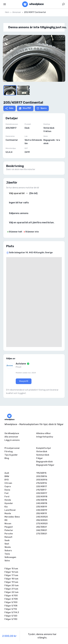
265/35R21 (42, 530)
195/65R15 (41, 473)
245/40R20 (42, 517)
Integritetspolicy (45, 437)
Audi (7, 473)
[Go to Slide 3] (23, 90)
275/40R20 (42, 524)
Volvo (7, 561)
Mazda (8, 513)
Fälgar (40, 458)
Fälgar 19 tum (11, 582)
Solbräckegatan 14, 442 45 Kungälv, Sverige (31, 253)
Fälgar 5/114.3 (12, 612)
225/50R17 (42, 493)
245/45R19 (42, 510)
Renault (8, 537)
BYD (7, 480)
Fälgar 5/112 (11, 609)
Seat (7, 544)
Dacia (7, 490)
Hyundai (9, 503)
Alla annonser (11, 437)
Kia (6, 507)
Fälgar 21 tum (11, 589)
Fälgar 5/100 (11, 602)
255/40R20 (42, 520)
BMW (7, 476)
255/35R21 (42, 527)
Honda (8, 500)
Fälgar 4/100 (11, 596)
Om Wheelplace (12, 433)
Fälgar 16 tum (11, 572)
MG (6, 520)
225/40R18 (42, 497)
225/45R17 (42, 487)
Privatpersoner (12, 448)
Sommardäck (43, 455)
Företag (9, 452)
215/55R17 (41, 490)
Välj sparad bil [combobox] (17, 193)
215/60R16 (42, 483)
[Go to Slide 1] (10, 90)
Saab (7, 540)
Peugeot (9, 527)
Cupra (8, 487)
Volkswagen (10, 557)
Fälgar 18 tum (11, 579)
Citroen (8, 483)
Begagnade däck (44, 462)
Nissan (8, 524)
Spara (42, 108)
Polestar (9, 530)
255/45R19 (42, 513)
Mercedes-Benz (12, 517)
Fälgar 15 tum (11, 569)
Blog (7, 458)
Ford (7, 497)
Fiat (7, 493)
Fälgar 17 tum (11, 575)
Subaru (8, 551)
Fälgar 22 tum (11, 592)
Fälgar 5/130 (11, 619)
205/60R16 (42, 480)
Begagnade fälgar (45, 465)
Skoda (8, 547)
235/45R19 (42, 507)
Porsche (9, 534)
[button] (34, 58)
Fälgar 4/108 (11, 599)
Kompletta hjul (43, 448)
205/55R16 (42, 476)
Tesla (7, 554)
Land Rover (10, 510)
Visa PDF (25, 108)
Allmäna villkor (44, 433)
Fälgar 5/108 (11, 606)
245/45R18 (42, 503)
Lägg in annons (12, 440)
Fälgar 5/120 (11, 616)
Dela (9, 108)
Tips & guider (11, 455)
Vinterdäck (42, 452)
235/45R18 (42, 500)
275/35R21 (42, 534)
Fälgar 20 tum (12, 586)
